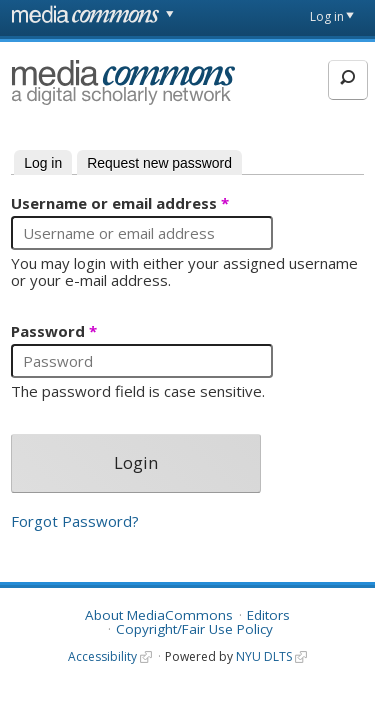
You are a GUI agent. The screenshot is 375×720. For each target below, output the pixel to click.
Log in (327, 16)
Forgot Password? (75, 521)
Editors (268, 615)
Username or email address (120, 204)
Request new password (159, 163)
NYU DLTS (264, 656)
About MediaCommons (159, 615)
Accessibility (102, 656)
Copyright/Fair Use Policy (194, 629)
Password (54, 332)
